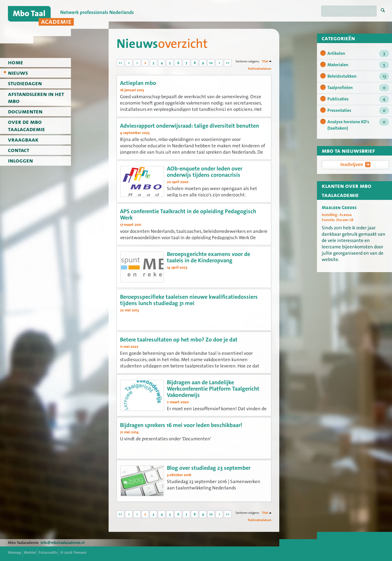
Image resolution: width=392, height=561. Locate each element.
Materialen (358, 65)
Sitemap (14, 552)
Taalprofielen (358, 88)
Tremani (80, 552)
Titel (265, 61)
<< (120, 63)
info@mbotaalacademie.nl (63, 543)
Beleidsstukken (358, 76)
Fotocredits (48, 552)
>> (228, 63)
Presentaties (358, 111)
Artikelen (358, 54)
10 (211, 63)
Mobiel (30, 552)
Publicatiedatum (260, 69)
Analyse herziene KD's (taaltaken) (358, 125)
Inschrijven (355, 164)
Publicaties (358, 99)
